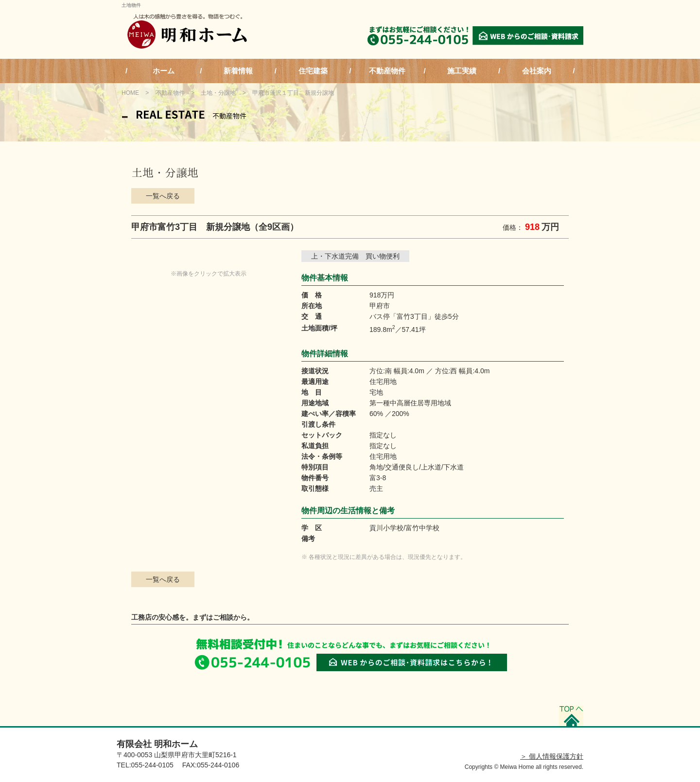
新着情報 (238, 71)
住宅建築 (313, 71)
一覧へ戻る (163, 196)
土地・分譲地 (218, 93)
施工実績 (462, 71)
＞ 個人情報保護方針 (552, 756)
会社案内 (537, 71)
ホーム (164, 71)
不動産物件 (387, 71)
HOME (130, 93)
